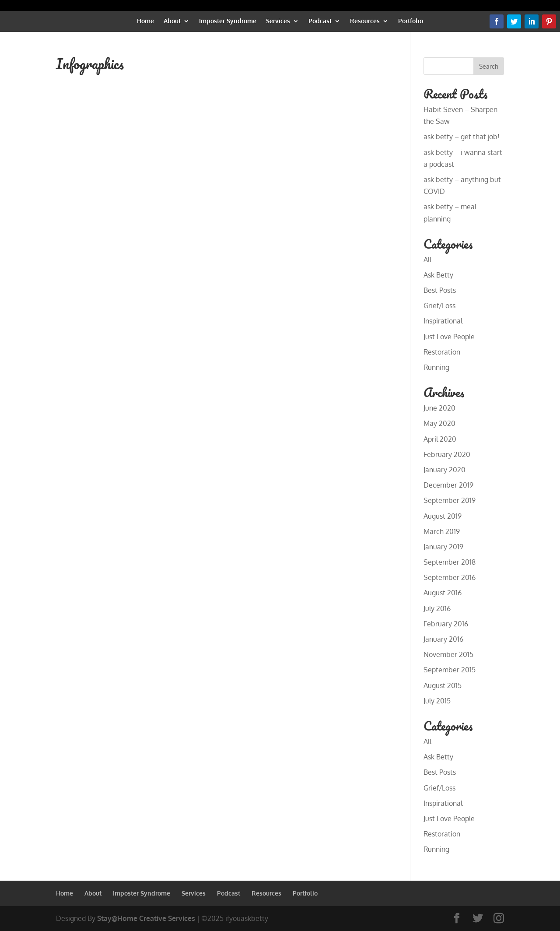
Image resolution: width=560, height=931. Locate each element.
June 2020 (439, 408)
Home (145, 21)
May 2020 (439, 423)
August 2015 (443, 685)
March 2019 (442, 531)
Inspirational (443, 321)
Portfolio (411, 21)
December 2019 (448, 485)
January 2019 (443, 547)
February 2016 (446, 624)
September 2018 (450, 562)
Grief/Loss (439, 306)
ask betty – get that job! (462, 137)
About (172, 21)
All (427, 260)
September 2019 (450, 500)
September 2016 (450, 577)
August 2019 (443, 516)
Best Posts (440, 290)
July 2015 (437, 701)
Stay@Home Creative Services (146, 918)
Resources (365, 21)
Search (489, 66)
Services (278, 21)
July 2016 (437, 608)
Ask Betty (438, 275)
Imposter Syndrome (228, 21)
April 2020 (440, 439)
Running (436, 367)
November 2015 (448, 654)
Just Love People (449, 337)
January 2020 (444, 470)
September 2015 (450, 670)
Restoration (442, 352)
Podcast (320, 21)
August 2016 (443, 593)
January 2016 (443, 639)
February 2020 (447, 454)
